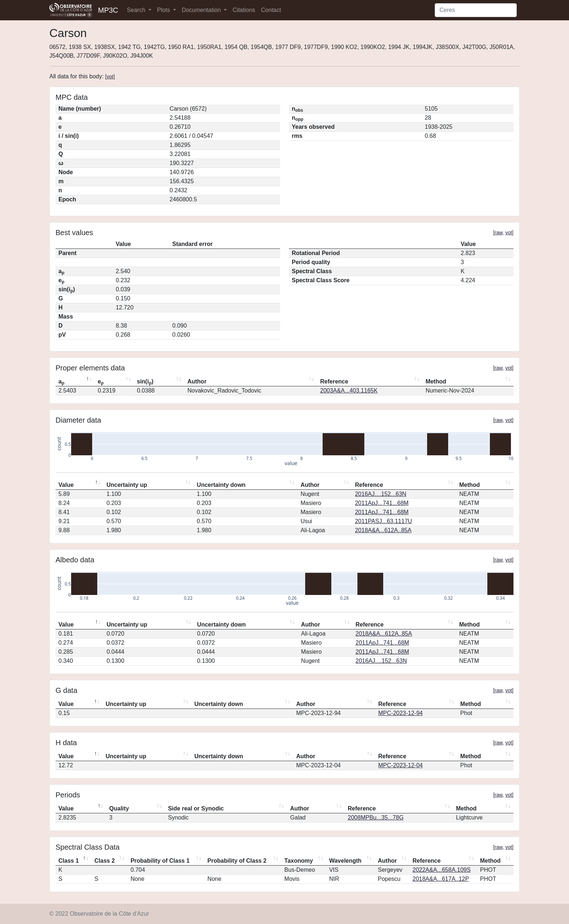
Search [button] (137, 10)
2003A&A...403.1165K (349, 391)
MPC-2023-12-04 (400, 765)
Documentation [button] (202, 10)
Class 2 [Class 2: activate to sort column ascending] (105, 861)
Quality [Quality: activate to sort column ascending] (119, 808)
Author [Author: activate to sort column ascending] (197, 381)
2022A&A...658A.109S (442, 870)
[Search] (476, 10)
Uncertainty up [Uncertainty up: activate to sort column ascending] (127, 485)
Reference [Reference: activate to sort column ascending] (334, 381)
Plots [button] (164, 10)
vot (110, 77)
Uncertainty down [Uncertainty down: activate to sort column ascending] (221, 485)
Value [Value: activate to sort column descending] (66, 485)
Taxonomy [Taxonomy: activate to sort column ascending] (299, 861)
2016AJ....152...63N (380, 494)
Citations (244, 10)
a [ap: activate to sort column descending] (61, 382)
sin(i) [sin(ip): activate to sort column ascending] (145, 382)
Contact (271, 10)
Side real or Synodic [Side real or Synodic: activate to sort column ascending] (196, 808)
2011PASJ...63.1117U (383, 521)
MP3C (108, 10)
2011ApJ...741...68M (382, 503)
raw (499, 233)
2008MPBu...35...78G (376, 818)
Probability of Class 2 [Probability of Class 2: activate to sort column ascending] (237, 861)
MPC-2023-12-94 (400, 713)
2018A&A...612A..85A (383, 530)
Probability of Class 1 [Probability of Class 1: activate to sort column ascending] (160, 861)
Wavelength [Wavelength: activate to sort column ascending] (345, 861)
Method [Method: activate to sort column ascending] (436, 381)
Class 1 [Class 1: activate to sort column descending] (69, 861)
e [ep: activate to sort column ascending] (101, 382)
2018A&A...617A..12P (441, 879)
